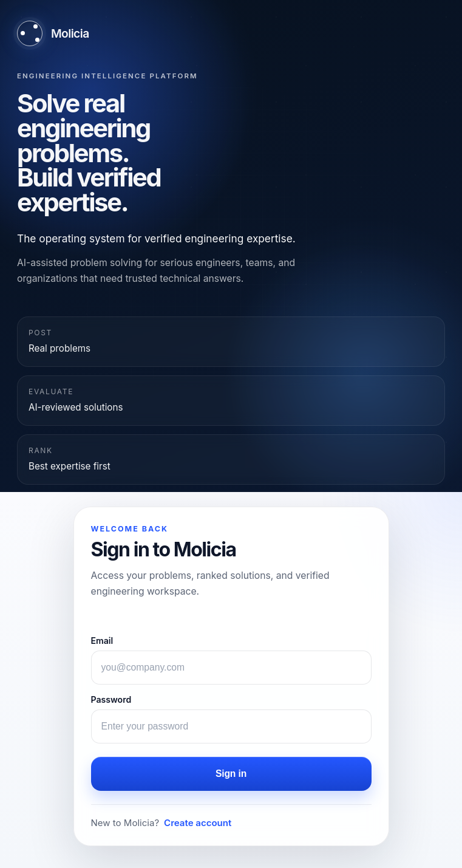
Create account (198, 823)
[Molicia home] (53, 33)
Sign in (231, 774)
